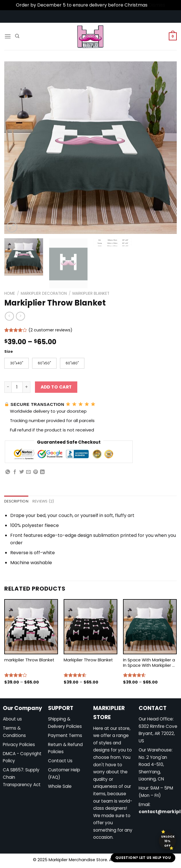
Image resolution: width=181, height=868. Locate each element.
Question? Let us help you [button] (143, 858)
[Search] (17, 36)
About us (12, 719)
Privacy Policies (19, 745)
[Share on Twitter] (22, 473)
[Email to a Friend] (28, 473)
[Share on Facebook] (15, 473)
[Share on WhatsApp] (8, 473)
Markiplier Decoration (44, 293)
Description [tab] (16, 502)
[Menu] (8, 36)
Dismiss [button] (157, 5)
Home (10, 293)
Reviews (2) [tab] (43, 502)
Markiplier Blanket (91, 293)
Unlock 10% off (168, 841)
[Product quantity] (17, 388)
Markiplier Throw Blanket (88, 661)
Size (9, 352)
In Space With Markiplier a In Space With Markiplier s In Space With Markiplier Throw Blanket (149, 663)
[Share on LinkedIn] (42, 473)
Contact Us (60, 761)
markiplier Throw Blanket (29, 661)
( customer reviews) (50, 330)
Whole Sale (60, 787)
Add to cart (56, 388)
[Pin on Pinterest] (36, 473)
